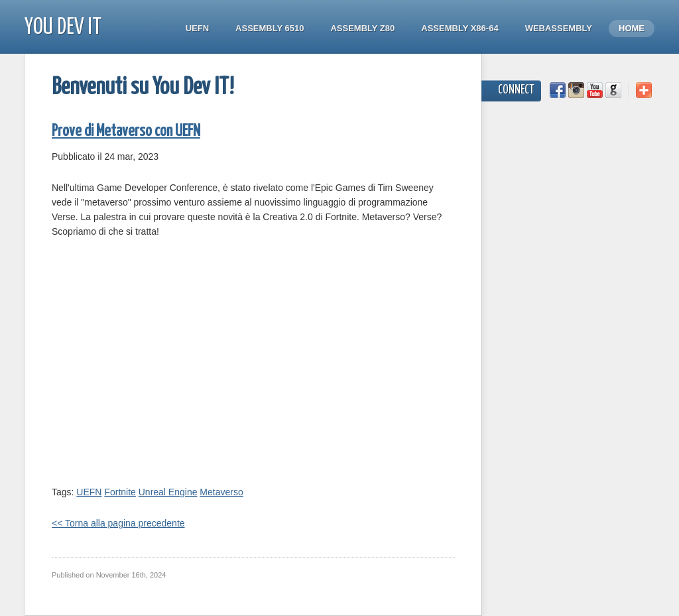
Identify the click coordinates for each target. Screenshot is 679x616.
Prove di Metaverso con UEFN (126, 132)
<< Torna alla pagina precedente (118, 523)
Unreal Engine (168, 492)
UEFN (197, 28)
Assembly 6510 (270, 28)
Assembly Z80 (362, 28)
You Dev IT (63, 28)
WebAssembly (559, 28)
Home (632, 28)
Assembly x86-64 (460, 28)
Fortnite (120, 492)
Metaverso (221, 492)
